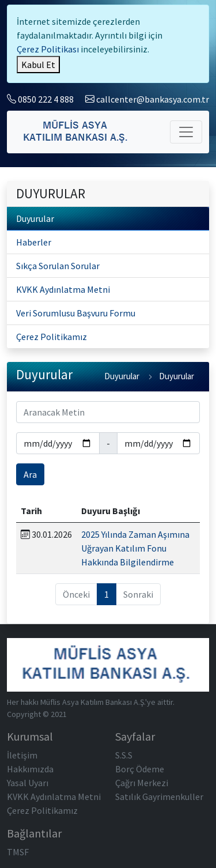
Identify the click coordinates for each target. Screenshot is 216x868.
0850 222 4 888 (40, 99)
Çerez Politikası (48, 49)
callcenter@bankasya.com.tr (147, 99)
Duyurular (35, 218)
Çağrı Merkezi (142, 783)
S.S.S (124, 755)
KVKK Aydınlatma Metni (63, 289)
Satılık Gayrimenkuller (159, 797)
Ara (30, 474)
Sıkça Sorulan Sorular (58, 266)
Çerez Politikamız (52, 337)
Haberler (34, 242)
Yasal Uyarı (28, 783)
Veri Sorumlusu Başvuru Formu (76, 313)
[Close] (38, 65)
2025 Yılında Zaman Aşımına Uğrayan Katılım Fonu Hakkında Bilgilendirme (135, 548)
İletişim (22, 755)
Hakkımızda (30, 769)
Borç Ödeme (140, 769)
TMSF (18, 852)
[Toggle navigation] (186, 132)
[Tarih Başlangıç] (58, 443)
